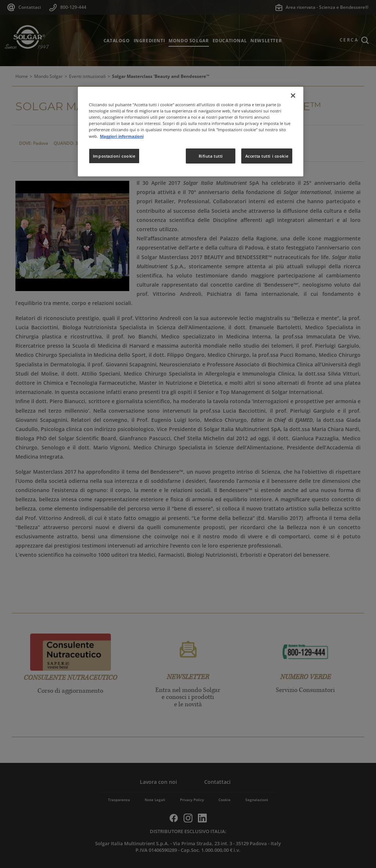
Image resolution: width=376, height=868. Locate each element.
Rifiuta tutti (211, 156)
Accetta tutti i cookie (267, 156)
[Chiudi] (293, 96)
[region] (191, 132)
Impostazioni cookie (114, 156)
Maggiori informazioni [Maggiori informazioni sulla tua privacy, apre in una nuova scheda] (122, 136)
